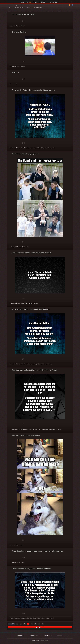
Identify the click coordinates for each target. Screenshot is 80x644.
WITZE (10, 8)
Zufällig (42, 2)
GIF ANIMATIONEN (37, 8)
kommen (53, 148)
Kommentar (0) (13, 84)
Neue (35, 2)
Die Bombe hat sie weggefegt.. (24, 14)
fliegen (32, 429)
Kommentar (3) (13, 26)
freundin (52, 618)
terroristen (36, 303)
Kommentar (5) (13, 66)
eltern (23, 303)
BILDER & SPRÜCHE (19, 8)
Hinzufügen (52, 2)
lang (49, 148)
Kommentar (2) (13, 303)
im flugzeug (59, 429)
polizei (23, 148)
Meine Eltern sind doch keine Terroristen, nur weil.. (32, 253)
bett (31, 618)
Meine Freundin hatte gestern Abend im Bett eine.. (32, 569)
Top (29, 2)
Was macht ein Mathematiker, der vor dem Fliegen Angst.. (35, 370)
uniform (43, 618)
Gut (12, 21)
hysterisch (38, 148)
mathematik (52, 429)
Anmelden (10, 5)
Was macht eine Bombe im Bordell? (26, 435)
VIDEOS (28, 8)
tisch (44, 429)
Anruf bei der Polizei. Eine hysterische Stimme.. (31, 309)
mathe (28, 429)
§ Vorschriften (26, 5)
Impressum (38, 640)
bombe (23, 26)
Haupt (22, 2)
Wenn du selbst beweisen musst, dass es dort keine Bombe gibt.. (38, 551)
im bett (27, 618)
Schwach (18, 21)
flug (36, 429)
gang (28, 247)
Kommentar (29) (14, 247)
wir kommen (44, 148)
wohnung (32, 148)
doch (27, 303)
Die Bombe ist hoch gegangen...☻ (25, 154)
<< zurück (11, 624)
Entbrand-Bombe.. (19, 32)
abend (39, 618)
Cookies (33, 640)
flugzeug (24, 429)
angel (48, 618)
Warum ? (15, 72)
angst (47, 429)
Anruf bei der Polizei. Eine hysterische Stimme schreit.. (34, 90)
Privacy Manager (45, 640)
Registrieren (18, 5)
